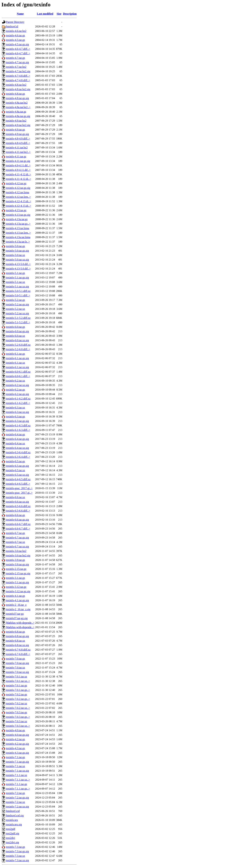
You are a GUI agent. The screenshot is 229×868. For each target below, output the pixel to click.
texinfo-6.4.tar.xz (16, 443)
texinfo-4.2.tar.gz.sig (17, 744)
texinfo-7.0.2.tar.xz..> (18, 708)
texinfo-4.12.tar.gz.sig (18, 188)
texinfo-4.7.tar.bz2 (16, 67)
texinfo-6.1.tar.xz (16, 363)
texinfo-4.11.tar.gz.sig (18, 161)
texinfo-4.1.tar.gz (16, 596)
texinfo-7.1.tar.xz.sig (17, 771)
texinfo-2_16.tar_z (16, 605)
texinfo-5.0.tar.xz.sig (17, 260)
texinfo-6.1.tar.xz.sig (17, 367)
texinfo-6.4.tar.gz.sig (17, 439)
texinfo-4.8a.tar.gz (16, 112)
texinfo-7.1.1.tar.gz (17, 784)
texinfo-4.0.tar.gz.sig (17, 735)
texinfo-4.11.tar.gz (16, 156)
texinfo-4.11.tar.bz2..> (18, 152)
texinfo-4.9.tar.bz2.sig (18, 125)
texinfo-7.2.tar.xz (16, 802)
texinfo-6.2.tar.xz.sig (17, 385)
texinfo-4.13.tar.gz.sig (18, 215)
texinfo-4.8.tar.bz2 (16, 85)
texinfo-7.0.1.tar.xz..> (18, 681)
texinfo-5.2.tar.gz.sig (17, 304)
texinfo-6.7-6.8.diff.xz (18, 650)
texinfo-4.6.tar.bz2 (16, 31)
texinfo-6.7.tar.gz (16, 533)
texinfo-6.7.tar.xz (16, 542)
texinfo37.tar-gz (15, 614)
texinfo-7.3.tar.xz (16, 856)
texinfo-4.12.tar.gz (16, 183)
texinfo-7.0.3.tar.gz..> (18, 717)
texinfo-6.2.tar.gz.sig (17, 394)
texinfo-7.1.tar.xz (16, 766)
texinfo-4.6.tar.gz (16, 35)
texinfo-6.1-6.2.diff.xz (18, 399)
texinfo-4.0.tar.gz (16, 730)
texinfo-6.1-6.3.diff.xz (18, 425)
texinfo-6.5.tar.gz (16, 461)
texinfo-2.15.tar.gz (16, 569)
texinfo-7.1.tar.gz (16, 757)
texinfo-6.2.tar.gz (16, 390)
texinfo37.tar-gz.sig (17, 618)
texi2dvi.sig (13, 842)
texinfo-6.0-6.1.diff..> (18, 376)
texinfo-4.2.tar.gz (16, 739)
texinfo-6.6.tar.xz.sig (17, 502)
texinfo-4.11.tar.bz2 (17, 148)
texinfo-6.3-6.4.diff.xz (18, 452)
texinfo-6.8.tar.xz (16, 641)
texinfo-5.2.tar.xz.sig (17, 313)
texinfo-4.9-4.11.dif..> (18, 165)
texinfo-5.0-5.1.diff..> (18, 295)
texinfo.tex (12, 820)
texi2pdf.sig (13, 833)
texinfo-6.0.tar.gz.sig (17, 331)
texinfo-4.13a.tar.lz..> (18, 242)
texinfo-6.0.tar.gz (16, 327)
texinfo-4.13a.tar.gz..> (18, 224)
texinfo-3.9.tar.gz (16, 560)
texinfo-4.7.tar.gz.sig (17, 62)
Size (59, 14)
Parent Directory (15, 22)
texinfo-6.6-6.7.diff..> (18, 529)
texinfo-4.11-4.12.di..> (19, 174)
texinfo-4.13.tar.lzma (18, 228)
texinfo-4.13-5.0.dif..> (18, 264)
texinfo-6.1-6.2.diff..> (18, 403)
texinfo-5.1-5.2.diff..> (18, 322)
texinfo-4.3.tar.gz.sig (17, 753)
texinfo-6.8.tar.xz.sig (17, 645)
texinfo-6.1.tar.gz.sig (17, 358)
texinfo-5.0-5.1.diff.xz (18, 291)
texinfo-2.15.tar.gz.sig (18, 573)
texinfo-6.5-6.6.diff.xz (18, 506)
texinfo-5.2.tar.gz (16, 300)
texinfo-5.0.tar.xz (16, 255)
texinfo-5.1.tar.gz (16, 273)
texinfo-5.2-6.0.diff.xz (18, 345)
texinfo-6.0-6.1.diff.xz (18, 372)
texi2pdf (11, 829)
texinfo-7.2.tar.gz (16, 793)
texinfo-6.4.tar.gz (16, 434)
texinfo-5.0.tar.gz (16, 246)
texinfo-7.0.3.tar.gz (17, 712)
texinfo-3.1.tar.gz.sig (17, 582)
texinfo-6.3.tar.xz (16, 408)
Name (20, 14)
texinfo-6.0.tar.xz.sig (17, 340)
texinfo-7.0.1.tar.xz (17, 677)
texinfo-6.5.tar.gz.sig (17, 466)
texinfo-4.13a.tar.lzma (18, 237)
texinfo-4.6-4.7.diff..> (18, 49)
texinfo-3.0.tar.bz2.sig (18, 555)
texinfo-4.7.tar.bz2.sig (18, 71)
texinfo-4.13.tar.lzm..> (18, 233)
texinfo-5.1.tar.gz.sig (17, 278)
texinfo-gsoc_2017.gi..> (19, 488)
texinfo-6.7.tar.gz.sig (17, 538)
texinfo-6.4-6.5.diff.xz (18, 479)
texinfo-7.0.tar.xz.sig (17, 672)
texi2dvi (11, 838)
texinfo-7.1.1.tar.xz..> (18, 780)
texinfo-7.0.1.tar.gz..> (18, 690)
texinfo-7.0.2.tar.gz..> (18, 699)
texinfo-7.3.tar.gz (16, 847)
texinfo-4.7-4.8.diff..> (18, 76)
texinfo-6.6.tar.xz (16, 497)
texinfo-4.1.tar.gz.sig (17, 600)
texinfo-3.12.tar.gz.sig (18, 591)
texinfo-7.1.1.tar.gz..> (18, 789)
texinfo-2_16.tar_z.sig (18, 609)
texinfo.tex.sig (14, 824)
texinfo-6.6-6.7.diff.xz (18, 524)
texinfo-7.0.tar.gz (16, 659)
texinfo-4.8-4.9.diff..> (18, 139)
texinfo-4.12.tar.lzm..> (18, 197)
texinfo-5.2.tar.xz (16, 309)
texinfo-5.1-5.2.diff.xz (18, 318)
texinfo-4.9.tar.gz (16, 130)
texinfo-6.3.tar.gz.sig (17, 421)
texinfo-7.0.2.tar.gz (17, 694)
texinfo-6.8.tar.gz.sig (17, 636)
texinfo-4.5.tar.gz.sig (17, 44)
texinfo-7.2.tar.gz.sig (17, 798)
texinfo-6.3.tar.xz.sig (17, 412)
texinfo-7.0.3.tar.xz (17, 721)
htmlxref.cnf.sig (15, 815)
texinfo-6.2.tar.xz (16, 381)
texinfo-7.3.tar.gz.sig (17, 851)
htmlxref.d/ (12, 26)
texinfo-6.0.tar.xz (16, 336)
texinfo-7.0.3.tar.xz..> (18, 726)
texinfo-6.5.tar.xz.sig (17, 475)
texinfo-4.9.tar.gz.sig (17, 134)
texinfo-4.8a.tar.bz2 (17, 103)
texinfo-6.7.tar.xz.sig (17, 547)
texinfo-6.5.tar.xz (16, 470)
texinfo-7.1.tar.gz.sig (17, 762)
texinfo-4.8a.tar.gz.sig (18, 116)
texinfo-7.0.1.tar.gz (17, 685)
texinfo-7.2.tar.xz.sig (17, 807)
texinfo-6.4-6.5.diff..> (18, 484)
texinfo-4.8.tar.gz (16, 94)
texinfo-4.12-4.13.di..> (19, 201)
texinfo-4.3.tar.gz (16, 748)
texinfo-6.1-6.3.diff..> (18, 430)
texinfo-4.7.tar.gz (16, 58)
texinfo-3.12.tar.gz (16, 587)
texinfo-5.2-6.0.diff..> (18, 349)
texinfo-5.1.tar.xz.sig (17, 286)
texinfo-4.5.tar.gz (16, 40)
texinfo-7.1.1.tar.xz (17, 775)
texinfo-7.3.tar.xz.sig (17, 860)
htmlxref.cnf (13, 811)
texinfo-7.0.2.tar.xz (17, 703)
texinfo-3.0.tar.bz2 (16, 551)
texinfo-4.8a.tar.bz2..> (18, 107)
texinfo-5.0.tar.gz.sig (17, 251)
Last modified (45, 14)
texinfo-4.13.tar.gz (16, 210)
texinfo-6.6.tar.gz (16, 515)
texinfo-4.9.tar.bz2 (16, 121)
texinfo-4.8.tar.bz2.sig (18, 89)
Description (70, 14)
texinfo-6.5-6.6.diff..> (18, 511)
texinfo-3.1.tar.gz (16, 578)
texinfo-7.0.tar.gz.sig (17, 663)
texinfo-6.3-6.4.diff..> (18, 457)
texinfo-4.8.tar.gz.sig (17, 98)
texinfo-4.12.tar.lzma (18, 192)
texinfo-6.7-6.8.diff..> (18, 654)
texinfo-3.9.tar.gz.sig (17, 564)
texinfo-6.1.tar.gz (16, 354)
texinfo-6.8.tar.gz (16, 632)
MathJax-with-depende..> (20, 623)
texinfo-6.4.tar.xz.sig (17, 448)
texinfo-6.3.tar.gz (16, 416)
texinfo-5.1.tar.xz (16, 282)
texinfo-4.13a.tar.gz (17, 219)
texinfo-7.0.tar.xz (16, 668)
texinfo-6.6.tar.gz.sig (17, 520)
